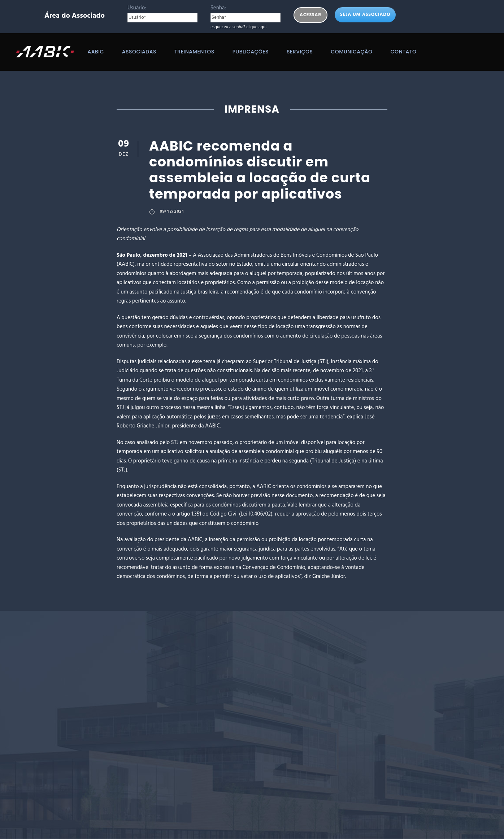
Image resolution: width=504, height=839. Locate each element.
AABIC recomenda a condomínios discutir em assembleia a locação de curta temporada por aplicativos (260, 170)
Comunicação (351, 52)
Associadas (139, 52)
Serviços (300, 52)
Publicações (251, 52)
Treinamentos (194, 52)
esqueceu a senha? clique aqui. (239, 27)
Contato (404, 52)
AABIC (95, 52)
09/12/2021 (172, 211)
